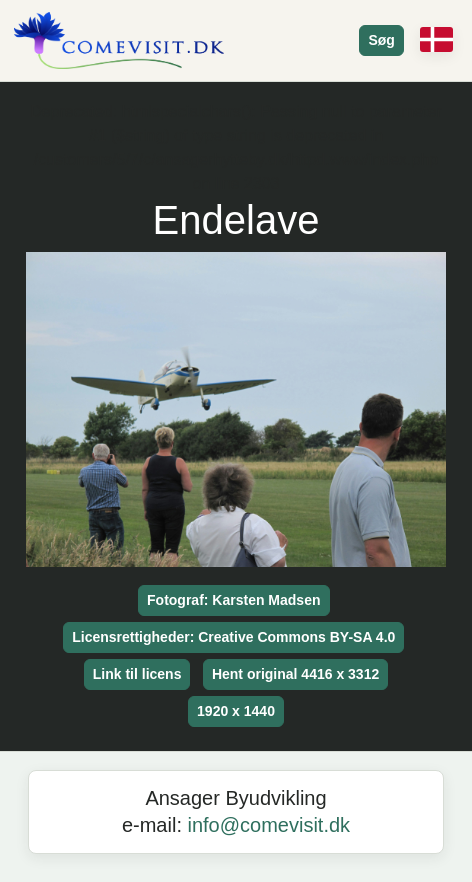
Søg (381, 40)
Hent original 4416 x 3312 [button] (295, 674)
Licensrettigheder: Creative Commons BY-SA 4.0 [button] (233, 637)
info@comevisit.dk (269, 825)
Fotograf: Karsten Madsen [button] (233, 600)
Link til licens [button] (137, 674)
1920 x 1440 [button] (236, 711)
